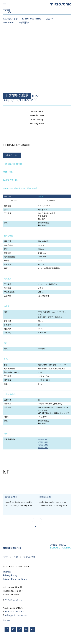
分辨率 (7, 261)
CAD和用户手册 (10, 19)
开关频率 (8, 325)
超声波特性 (8, 236)
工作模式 (8, 214)
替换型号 (8, 197)
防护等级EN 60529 (11, 372)
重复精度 (8, 265)
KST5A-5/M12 (43, 442)
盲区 (6, 249)
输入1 (6, 349)
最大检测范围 (9, 257)
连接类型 (8, 296)
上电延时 (8, 333)
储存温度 (8, 380)
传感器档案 (24, 23)
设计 (6, 210)
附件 (6, 434)
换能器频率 (8, 245)
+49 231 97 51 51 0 (14, 600)
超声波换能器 (9, 369)
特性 (6, 223)
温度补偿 (8, 400)
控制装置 (8, 404)
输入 (6, 343)
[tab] (37, 236)
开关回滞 (8, 321)
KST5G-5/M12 (43, 448)
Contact (7, 621)
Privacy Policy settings (15, 579)
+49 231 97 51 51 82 (14, 612)
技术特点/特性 (10, 394)
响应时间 (8, 329)
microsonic (12, 549)
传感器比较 (12, 156)
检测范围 (8, 206)
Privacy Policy (10, 576)
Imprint (7, 572)
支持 (5, 557)
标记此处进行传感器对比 (19, 145)
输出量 (7, 306)
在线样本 (50, 19)
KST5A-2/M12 (43, 440)
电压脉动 (8, 288)
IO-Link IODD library (32, 19)
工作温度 (8, 376)
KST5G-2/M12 (43, 445)
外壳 (6, 359)
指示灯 (7, 417)
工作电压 (8, 284)
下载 (16, 557)
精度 (6, 268)
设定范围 (8, 408)
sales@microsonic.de (16, 615)
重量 (6, 384)
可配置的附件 (9, 440)
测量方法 (8, 242)
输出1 (6, 312)
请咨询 (41, 197)
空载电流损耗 (9, 292)
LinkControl (9, 23)
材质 (6, 365)
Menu (5, 4)
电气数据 (8, 279)
